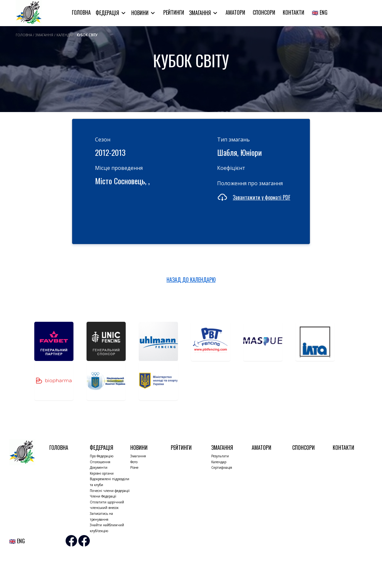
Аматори (235, 12)
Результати (220, 456)
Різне (134, 467)
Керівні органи (102, 473)
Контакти (294, 12)
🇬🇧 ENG (320, 12)
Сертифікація (222, 467)
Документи (99, 467)
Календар (219, 462)
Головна (81, 12)
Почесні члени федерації (110, 491)
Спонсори (264, 12)
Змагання (201, 13)
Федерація (108, 13)
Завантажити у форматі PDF (262, 197)
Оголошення (100, 462)
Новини (141, 13)
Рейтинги (174, 12)
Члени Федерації (103, 496)
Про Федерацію (102, 456)
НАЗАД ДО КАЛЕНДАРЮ (191, 280)
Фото (134, 462)
